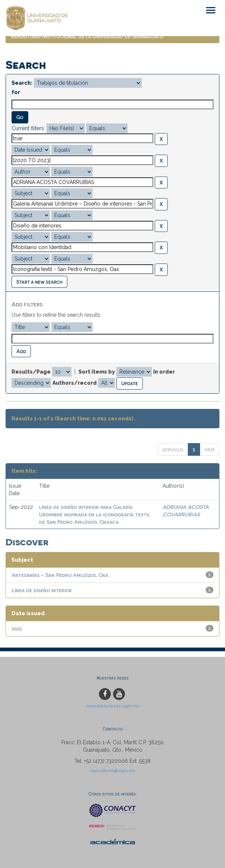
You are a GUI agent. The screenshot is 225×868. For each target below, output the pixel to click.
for (16, 92)
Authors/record (75, 383)
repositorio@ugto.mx (113, 771)
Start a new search (39, 282)
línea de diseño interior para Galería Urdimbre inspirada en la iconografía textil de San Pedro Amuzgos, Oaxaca (95, 514)
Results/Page (31, 372)
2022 (17, 628)
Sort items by (97, 372)
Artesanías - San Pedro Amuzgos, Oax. (60, 575)
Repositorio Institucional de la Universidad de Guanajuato (87, 36)
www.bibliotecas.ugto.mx (113, 706)
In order (164, 372)
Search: (22, 83)
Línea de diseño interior (42, 590)
